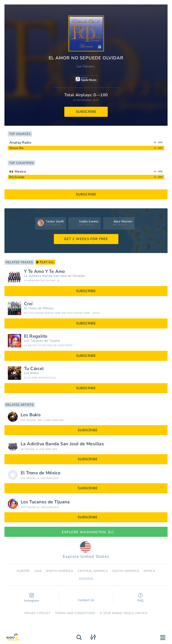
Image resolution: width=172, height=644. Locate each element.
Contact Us (86, 598)
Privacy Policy (37, 613)
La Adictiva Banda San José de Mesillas (55, 276)
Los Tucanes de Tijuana (42, 341)
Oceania (86, 579)
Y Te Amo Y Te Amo (45, 272)
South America (126, 571)
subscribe (86, 112)
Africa (149, 571)
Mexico (20, 171)
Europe (23, 571)
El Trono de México (39, 308)
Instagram (32, 598)
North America (60, 571)
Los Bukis (31, 373)
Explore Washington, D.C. (86, 532)
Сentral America (93, 571)
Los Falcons (86, 66)
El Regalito (36, 336)
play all (45, 262)
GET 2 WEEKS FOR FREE (86, 239)
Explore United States (86, 550)
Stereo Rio (16, 148)
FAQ (141, 598)
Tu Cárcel (34, 369)
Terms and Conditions (75, 613)
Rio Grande (17, 177)
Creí (28, 304)
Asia (38, 571)
